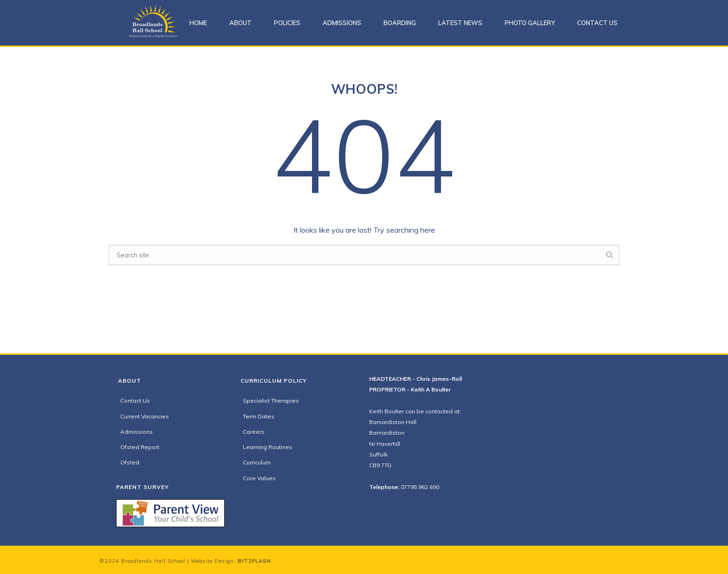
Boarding (400, 23)
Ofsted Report (140, 447)
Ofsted (130, 462)
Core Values (259, 478)
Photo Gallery (530, 23)
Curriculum (257, 462)
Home (198, 23)
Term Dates (259, 416)
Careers (254, 432)
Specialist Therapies (271, 401)
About (240, 23)
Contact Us (597, 23)
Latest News (460, 23)
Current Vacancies (145, 416)
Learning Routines (268, 447)
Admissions (342, 23)
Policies (287, 23)
